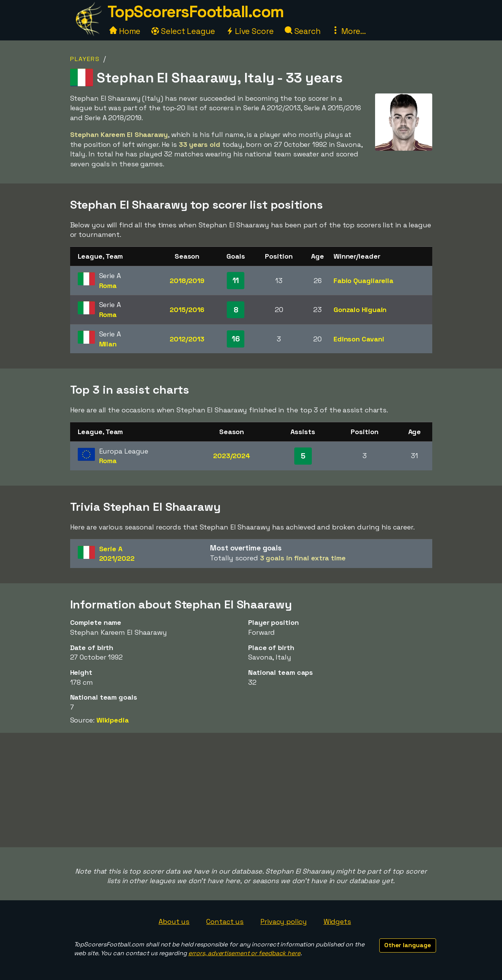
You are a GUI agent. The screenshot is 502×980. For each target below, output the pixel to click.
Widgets (337, 921)
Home (125, 31)
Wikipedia (113, 720)
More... (349, 31)
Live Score (250, 31)
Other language (408, 945)
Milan (108, 344)
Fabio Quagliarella (363, 281)
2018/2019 (187, 281)
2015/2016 (187, 310)
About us (174, 921)
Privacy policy (284, 921)
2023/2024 (232, 456)
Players (85, 59)
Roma (108, 286)
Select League (183, 31)
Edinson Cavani (359, 339)
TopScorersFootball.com (196, 12)
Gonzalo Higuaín (360, 310)
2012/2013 (187, 339)
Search (303, 31)
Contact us (225, 921)
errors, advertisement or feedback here (244, 953)
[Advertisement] (251, 790)
